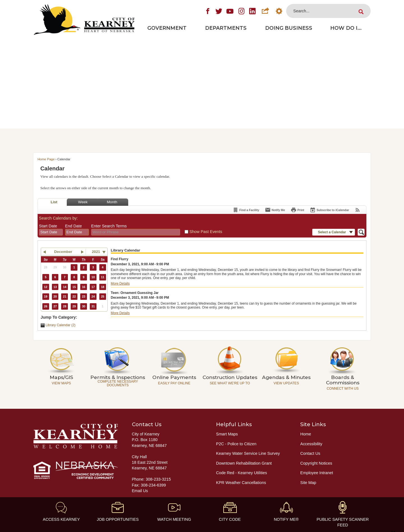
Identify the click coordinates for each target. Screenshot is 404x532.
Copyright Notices (316, 463)
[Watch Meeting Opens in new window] (174, 512)
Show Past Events (206, 232)
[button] (265, 11)
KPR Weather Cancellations (241, 483)
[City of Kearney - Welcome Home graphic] (75, 436)
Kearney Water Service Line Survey (248, 453)
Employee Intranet (317, 473)
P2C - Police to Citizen (236, 444)
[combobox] (51, 232)
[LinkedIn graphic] (252, 11)
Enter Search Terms (109, 226)
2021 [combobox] (96, 252)
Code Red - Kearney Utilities (242, 473)
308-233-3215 (158, 479)
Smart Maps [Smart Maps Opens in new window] (227, 434)
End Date (74, 226)
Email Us (140, 491)
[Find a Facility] (246, 210)
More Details (120, 284)
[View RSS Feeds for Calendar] (358, 210)
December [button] (63, 252)
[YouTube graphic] (230, 11)
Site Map (308, 483)
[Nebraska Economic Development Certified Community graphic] (75, 470)
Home (306, 434)
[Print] (297, 210)
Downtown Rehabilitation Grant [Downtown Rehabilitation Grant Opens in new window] (244, 463)
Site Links (313, 424)
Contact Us (310, 453)
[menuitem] (167, 28)
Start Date (48, 226)
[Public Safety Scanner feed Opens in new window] (343, 514)
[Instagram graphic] (241, 11)
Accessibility (311, 444)
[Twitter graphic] (219, 11)
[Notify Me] (275, 210)
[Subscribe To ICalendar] (329, 210)
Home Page (46, 159)
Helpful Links (234, 424)
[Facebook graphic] (208, 11)
